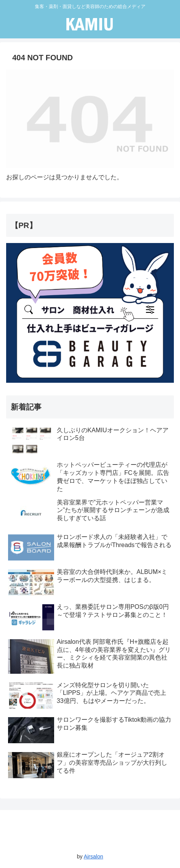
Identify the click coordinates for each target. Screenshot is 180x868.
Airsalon (93, 856)
